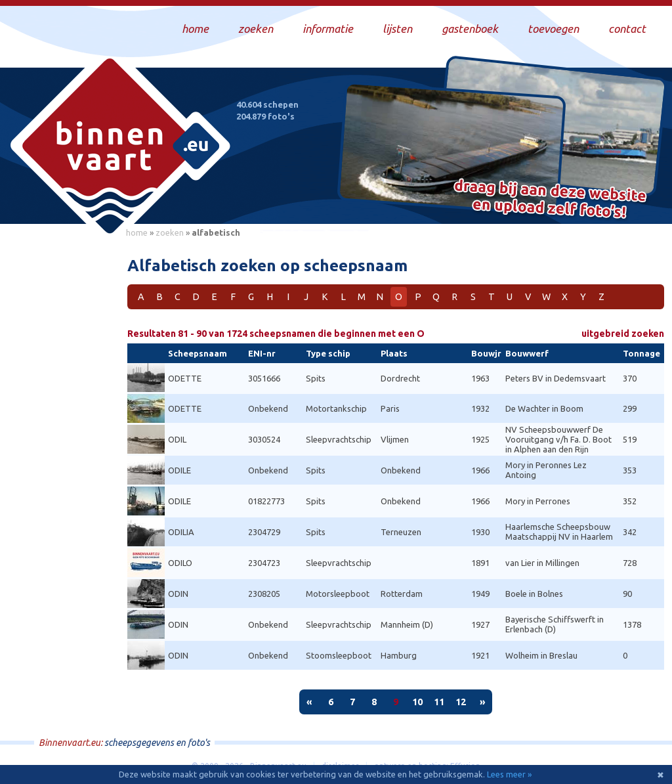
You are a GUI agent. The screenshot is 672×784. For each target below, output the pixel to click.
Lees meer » (509, 774)
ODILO (180, 563)
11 (439, 702)
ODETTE (185, 378)
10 (417, 702)
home (137, 232)
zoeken (170, 232)
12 (461, 702)
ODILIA (181, 532)
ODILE (179, 470)
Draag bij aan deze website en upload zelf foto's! (550, 200)
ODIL (177, 439)
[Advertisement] (59, 441)
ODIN (178, 594)
